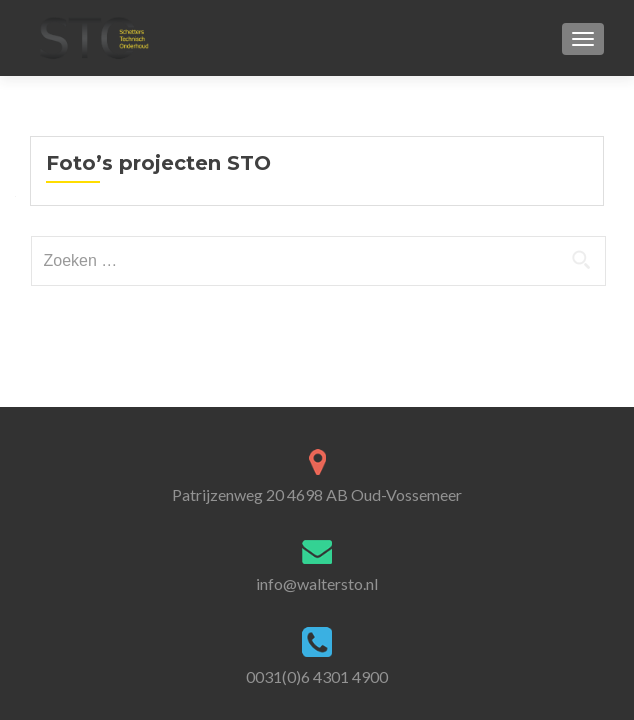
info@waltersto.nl (317, 583)
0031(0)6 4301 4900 (317, 676)
